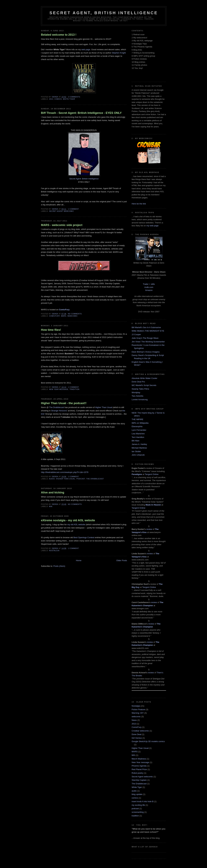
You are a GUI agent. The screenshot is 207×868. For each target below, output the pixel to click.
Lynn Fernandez (139, 430)
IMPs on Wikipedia (140, 423)
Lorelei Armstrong (140, 400)
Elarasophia (137, 426)
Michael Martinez (139, 448)
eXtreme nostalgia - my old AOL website (68, 520)
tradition (74, 389)
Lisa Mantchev (138, 434)
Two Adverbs (137, 396)
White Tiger (69, 99)
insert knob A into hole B (143, 801)
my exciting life (138, 805)
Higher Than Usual (104, 407)
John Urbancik (138, 455)
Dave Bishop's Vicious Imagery (146, 352)
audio (52, 479)
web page (86, 49)
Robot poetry (137, 773)
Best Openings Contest (84, 537)
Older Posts (122, 560)
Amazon (149, 290)
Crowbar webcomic (140, 731)
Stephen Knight (119, 53)
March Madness (139, 759)
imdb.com (149, 287)
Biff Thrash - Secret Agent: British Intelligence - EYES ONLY (81, 113)
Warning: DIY (138, 713)
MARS (64, 316)
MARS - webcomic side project (62, 225)
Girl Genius (137, 738)
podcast (81, 479)
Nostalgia (54, 551)
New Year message (59, 389)
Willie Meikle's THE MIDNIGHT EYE (148, 331)
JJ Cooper (136, 334)
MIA (51, 506)
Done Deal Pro (138, 382)
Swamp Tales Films (140, 389)
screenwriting (138, 812)
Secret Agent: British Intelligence (84, 179)
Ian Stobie (136, 451)
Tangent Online (152, 474)
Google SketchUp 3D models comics (148, 741)
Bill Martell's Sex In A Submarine (146, 327)
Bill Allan (135, 441)
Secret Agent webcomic (62, 211)
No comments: (75, 314)
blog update (137, 794)
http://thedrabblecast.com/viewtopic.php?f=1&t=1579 (65, 472)
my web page (153, 226)
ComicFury (54, 316)
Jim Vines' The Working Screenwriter (148, 342)
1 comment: (74, 209)
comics (58, 99)
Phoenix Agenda (139, 766)
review (149, 529)
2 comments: (74, 97)
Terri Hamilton (138, 437)
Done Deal (136, 734)
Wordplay (136, 392)
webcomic (73, 316)
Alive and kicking (53, 492)
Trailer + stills (149, 284)
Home (79, 560)
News (134, 720)
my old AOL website (76, 524)
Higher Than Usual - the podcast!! (64, 403)
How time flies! (51, 330)
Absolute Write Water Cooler (144, 378)
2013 (51, 99)
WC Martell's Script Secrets (144, 385)
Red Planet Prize (139, 769)
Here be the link (139, 204)
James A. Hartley (139, 444)
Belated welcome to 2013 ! (59, 35)
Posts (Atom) (59, 566)
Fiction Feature (138, 709)
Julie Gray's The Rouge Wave (145, 338)
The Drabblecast (57, 407)
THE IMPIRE (137, 419)
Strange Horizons (59, 411)
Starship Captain (139, 780)
